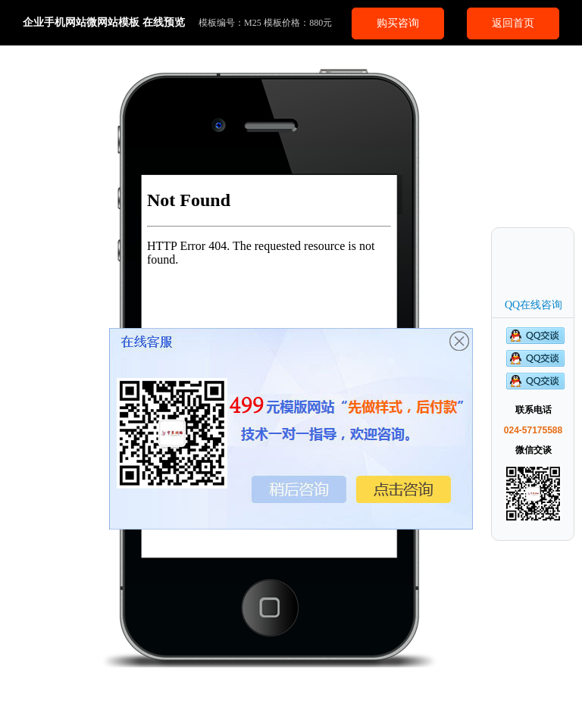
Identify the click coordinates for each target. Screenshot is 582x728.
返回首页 (513, 23)
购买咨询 (398, 23)
